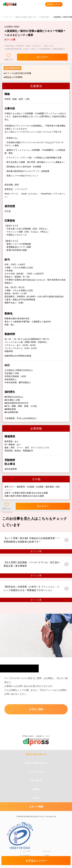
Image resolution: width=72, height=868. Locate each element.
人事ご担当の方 (36, 796)
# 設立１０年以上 (30, 49)
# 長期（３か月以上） (34, 46)
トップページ (7, 17)
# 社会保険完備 (44, 49)
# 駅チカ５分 (49, 46)
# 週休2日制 (9, 46)
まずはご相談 (36, 710)
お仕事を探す (45, 17)
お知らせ (36, 813)
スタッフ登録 (36, 822)
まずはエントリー (54, 4)
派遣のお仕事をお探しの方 (26, 17)
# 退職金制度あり (58, 49)
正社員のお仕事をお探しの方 (36, 778)
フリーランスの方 (36, 787)
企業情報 (36, 804)
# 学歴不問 (19, 46)
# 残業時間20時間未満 (13, 49)
